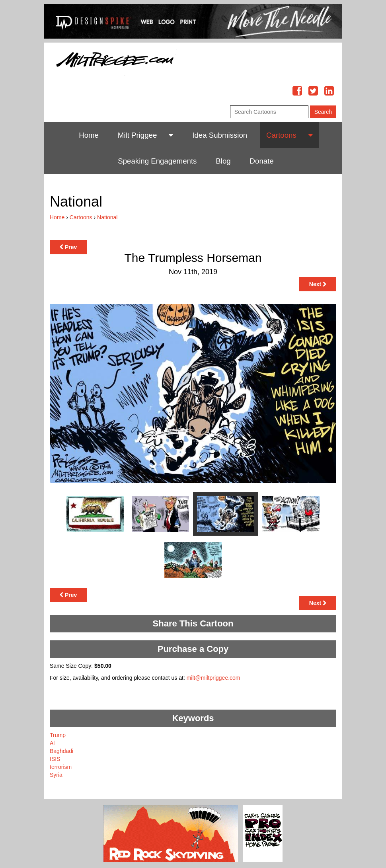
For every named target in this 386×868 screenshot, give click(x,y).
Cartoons (281, 135)
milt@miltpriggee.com (213, 678)
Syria (56, 775)
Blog (223, 161)
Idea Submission (220, 135)
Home (89, 135)
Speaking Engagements (157, 161)
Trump (58, 735)
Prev (68, 247)
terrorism (61, 767)
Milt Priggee (137, 135)
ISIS (55, 759)
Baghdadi (61, 751)
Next (318, 284)
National (107, 217)
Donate (262, 161)
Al (52, 743)
